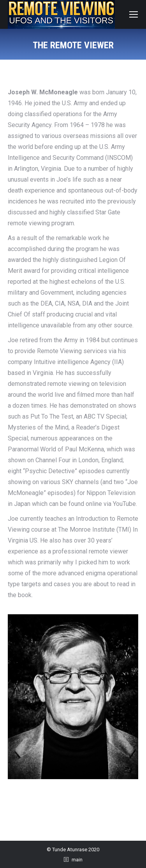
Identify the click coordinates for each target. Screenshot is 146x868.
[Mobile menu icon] (134, 14)
